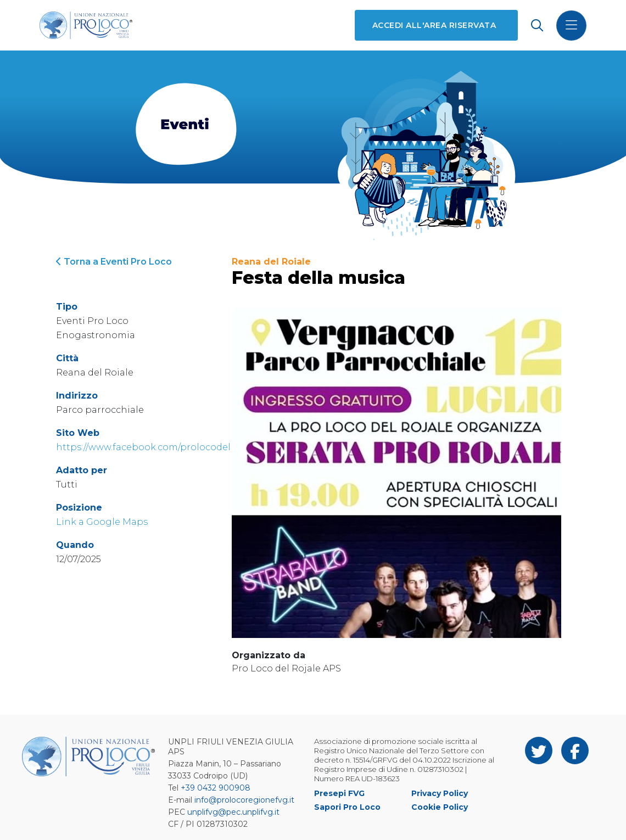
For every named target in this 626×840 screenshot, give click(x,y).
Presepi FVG (339, 793)
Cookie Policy (440, 807)
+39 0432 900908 (216, 788)
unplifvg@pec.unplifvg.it (233, 812)
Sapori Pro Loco (347, 807)
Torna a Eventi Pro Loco (114, 262)
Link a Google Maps (102, 522)
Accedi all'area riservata (434, 25)
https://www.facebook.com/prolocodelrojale (156, 447)
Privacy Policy (440, 793)
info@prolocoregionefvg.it (244, 800)
